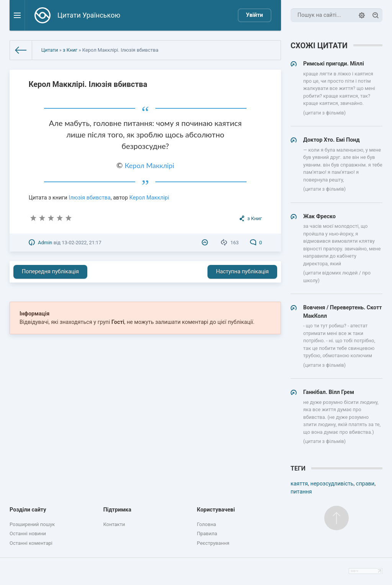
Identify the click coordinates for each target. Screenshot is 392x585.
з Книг (70, 50)
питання (301, 492)
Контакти (114, 524)
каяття (299, 484)
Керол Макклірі (149, 165)
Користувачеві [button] (216, 510)
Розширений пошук (32, 524)
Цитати (50, 50)
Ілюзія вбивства (90, 198)
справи (365, 484)
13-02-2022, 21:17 (81, 243)
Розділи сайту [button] (28, 510)
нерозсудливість (332, 484)
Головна (206, 524)
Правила (207, 534)
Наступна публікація (242, 272)
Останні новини (28, 534)
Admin (45, 243)
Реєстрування (213, 543)
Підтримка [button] (117, 510)
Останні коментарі (31, 543)
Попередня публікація (50, 272)
